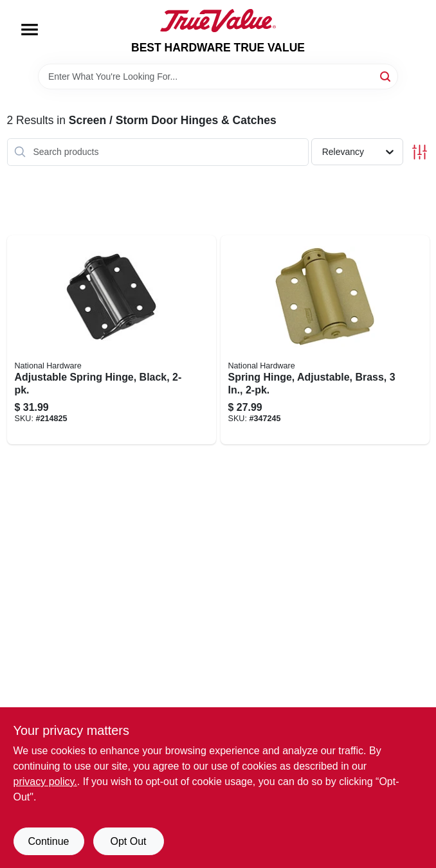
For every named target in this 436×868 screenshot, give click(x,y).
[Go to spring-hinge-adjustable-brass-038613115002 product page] (325, 340)
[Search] (386, 76)
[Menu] (30, 30)
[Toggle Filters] (420, 152)
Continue (48, 841)
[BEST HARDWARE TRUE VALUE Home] (218, 21)
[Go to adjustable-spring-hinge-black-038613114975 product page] (112, 340)
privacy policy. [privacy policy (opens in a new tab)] (45, 782)
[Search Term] (218, 77)
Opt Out (128, 841)
